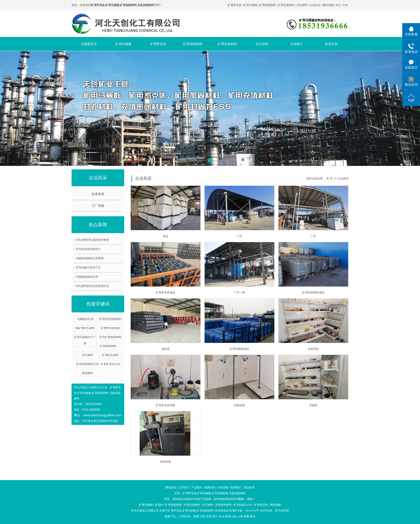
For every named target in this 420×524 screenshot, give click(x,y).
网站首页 (171, 487)
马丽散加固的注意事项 (90, 258)
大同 (203, 516)
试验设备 (239, 405)
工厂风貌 (98, 206)
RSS (338, 5)
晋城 (228, 516)
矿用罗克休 (235, 5)
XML (346, 5)
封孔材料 (302, 5)
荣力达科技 (282, 511)
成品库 (166, 349)
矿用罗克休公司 (110, 364)
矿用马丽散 (251, 5)
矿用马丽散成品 (239, 349)
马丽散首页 (89, 44)
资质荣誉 (98, 194)
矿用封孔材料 (110, 355)
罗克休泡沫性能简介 (88, 249)
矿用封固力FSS (243, 505)
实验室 (313, 405)
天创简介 (297, 44)
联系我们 (236, 487)
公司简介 (184, 487)
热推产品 (170, 516)
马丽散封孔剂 (85, 319)
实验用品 (313, 349)
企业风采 (343, 179)
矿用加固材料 (268, 5)
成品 (166, 236)
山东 (234, 516)
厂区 (239, 236)
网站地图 (328, 5)
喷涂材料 (88, 373)
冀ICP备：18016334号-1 (247, 511)
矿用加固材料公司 (88, 364)
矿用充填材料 (286, 5)
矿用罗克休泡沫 (110, 328)
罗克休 (159, 505)
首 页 (329, 179)
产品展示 (197, 487)
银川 (253, 516)
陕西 (196, 516)
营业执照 (249, 487)
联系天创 (331, 44)
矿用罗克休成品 (166, 292)
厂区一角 (239, 292)
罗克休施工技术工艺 (88, 268)
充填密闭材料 (224, 505)
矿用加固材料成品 (313, 292)
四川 (215, 516)
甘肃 (209, 516)
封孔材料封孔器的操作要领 (92, 240)
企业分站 (315, 5)
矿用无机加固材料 (110, 319)
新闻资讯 (210, 487)
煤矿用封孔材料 (85, 328)
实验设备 (166, 462)
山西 (240, 516)
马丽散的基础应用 (87, 277)
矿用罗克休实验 (166, 405)
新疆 (246, 516)
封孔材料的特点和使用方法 (92, 286)
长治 (221, 516)
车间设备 (223, 487)
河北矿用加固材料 (110, 337)
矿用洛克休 (261, 505)
